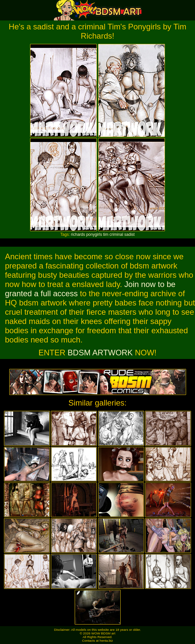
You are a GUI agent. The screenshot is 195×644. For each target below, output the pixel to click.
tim (106, 234)
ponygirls (94, 234)
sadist (129, 234)
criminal (116, 234)
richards (78, 234)
